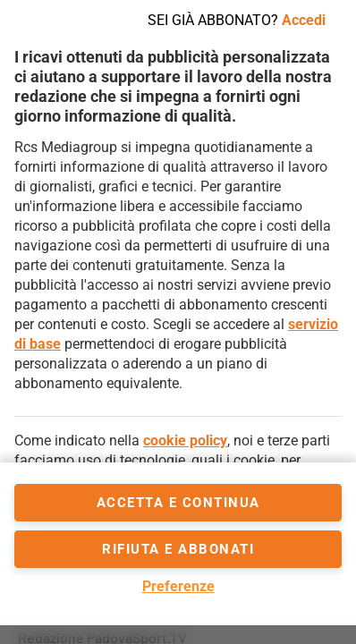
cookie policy (185, 441)
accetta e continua (178, 503)
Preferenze (178, 586)
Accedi (304, 20)
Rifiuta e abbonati (178, 549)
